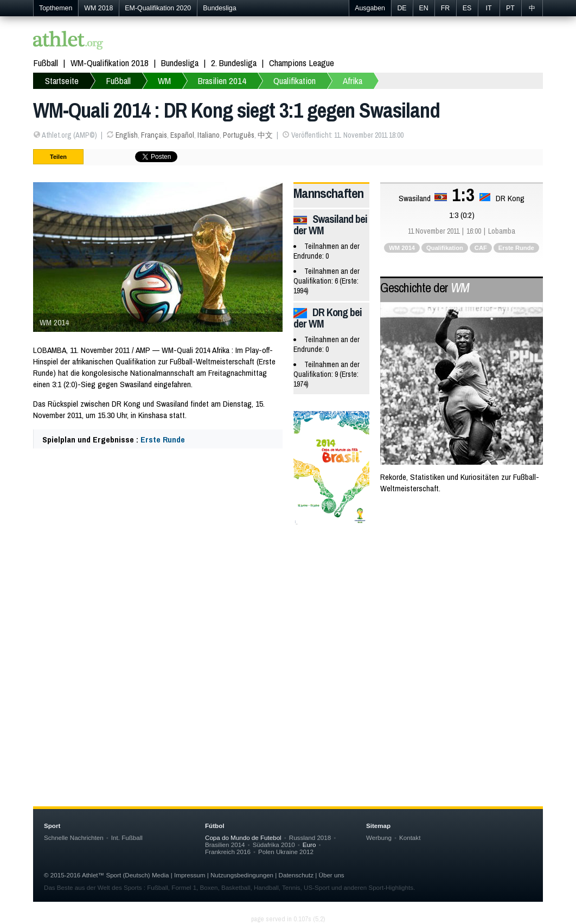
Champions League (302, 63)
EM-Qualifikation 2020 (158, 8)
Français (154, 135)
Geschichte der (425, 287)
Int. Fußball (127, 838)
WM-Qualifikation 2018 (110, 63)
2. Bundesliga (234, 63)
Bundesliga (219, 8)
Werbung (379, 838)
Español (182, 135)
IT (488, 8)
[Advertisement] (288, 620)
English (127, 135)
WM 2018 (98, 8)
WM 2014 (402, 248)
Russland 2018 (310, 838)
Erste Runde (163, 439)
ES (467, 8)
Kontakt (410, 838)
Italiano (209, 135)
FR (446, 8)
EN (423, 8)
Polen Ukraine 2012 (286, 852)
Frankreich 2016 (228, 852)
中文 (265, 135)
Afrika (353, 81)
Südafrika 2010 (274, 845)
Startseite (62, 81)
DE (402, 8)
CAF (481, 248)
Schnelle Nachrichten (74, 838)
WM (164, 81)
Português (239, 135)
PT (510, 8)
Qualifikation (295, 81)
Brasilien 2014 (222, 81)
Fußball (46, 63)
